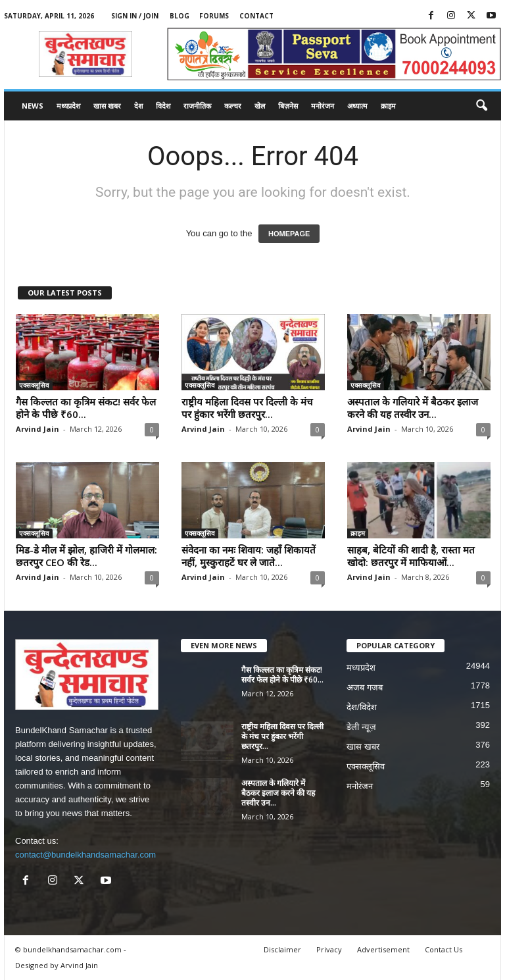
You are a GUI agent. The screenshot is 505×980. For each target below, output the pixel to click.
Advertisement (383, 949)
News (33, 106)
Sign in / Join (135, 16)
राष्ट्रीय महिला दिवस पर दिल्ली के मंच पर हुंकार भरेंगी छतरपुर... (247, 408)
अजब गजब (365, 687)
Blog (180, 16)
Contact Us (444, 949)
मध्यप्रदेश (68, 106)
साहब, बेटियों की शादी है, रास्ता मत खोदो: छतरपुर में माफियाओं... (411, 556)
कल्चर (233, 106)
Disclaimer (282, 949)
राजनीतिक (197, 106)
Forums (214, 16)
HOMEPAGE (289, 234)
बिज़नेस (288, 106)
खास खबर (107, 106)
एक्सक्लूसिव (34, 385)
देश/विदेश (362, 707)
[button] (481, 106)
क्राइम (388, 106)
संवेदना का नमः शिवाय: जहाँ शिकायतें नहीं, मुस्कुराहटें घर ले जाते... (249, 556)
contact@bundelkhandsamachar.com (85, 855)
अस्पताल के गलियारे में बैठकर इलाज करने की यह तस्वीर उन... (413, 408)
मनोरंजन (323, 106)
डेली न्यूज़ (361, 727)
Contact (256, 16)
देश (138, 106)
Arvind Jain (37, 429)
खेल (260, 106)
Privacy (329, 949)
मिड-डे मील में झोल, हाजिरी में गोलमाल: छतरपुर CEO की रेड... (86, 556)
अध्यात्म (357, 106)
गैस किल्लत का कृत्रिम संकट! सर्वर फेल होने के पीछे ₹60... (86, 408)
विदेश (163, 106)
